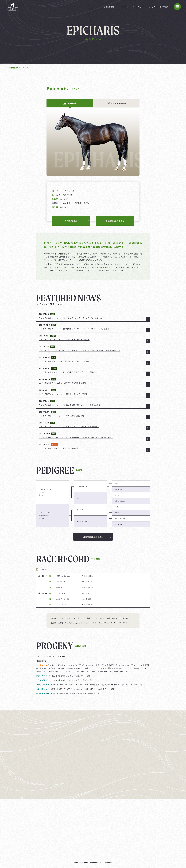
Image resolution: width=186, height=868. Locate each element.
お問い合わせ (139, 833)
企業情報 (69, 842)
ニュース (124, 7)
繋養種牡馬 (109, 7)
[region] (93, 504)
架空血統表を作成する (119, 221)
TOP (87, 816)
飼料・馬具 (92, 842)
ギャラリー (138, 7)
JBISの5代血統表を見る (97, 537)
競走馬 (80, 842)
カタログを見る (77, 221)
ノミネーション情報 (158, 7)
